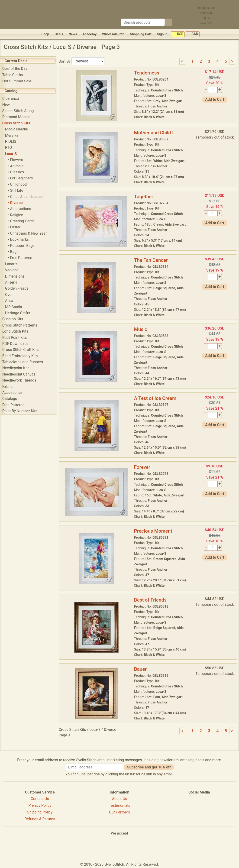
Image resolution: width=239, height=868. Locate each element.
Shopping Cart (141, 34)
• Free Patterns (23, 258)
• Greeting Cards (25, 221)
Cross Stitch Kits (20, 123)
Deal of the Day (18, 69)
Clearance (14, 99)
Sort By (68, 61)
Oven (13, 295)
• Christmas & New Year (31, 233)
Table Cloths (16, 75)
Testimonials (119, 805)
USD (178, 34)
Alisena (15, 282)
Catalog (15, 91)
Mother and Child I (156, 133)
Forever (144, 467)
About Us (119, 799)
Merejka (15, 135)
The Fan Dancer (153, 260)
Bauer (142, 669)
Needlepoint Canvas (22, 374)
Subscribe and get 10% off (149, 767)
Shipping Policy (40, 812)
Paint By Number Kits (23, 411)
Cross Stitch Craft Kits (24, 350)
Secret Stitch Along (22, 111)
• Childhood (21, 184)
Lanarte (15, 264)
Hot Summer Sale (20, 81)
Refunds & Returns (40, 819)
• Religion (19, 215)
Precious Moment (155, 531)
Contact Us (40, 799)
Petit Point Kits (18, 338)
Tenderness (149, 73)
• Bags (17, 252)
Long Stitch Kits (19, 331)
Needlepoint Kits (19, 368)
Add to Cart (215, 99)
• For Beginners (24, 178)
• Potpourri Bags (25, 246)
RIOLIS (14, 141)
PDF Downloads (19, 344)
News (73, 34)
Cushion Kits (16, 319)
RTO (12, 147)
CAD (193, 34)
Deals (59, 34)
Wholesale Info (113, 34)
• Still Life (19, 190)
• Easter (18, 227)
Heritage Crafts (21, 313)
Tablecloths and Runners (26, 362)
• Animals (19, 166)
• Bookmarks (22, 239)
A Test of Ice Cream (157, 398)
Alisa (13, 301)
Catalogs (13, 399)
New (10, 105)
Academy (90, 34)
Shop (45, 34)
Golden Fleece (20, 288)
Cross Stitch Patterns (23, 325)
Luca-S (15, 154)
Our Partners (119, 812)
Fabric (11, 387)
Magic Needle (20, 129)
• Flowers (19, 160)
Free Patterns (17, 405)
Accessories (16, 393)
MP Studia (17, 307)
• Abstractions (23, 209)
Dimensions (18, 276)
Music (143, 329)
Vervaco (15, 270)
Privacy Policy (40, 805)
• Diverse (19, 203)
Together (146, 197)
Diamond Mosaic (20, 117)
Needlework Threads (23, 380)
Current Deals (19, 61)
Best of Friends (152, 600)
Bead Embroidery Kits (24, 356)
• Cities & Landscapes (29, 197)
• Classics (19, 172)
